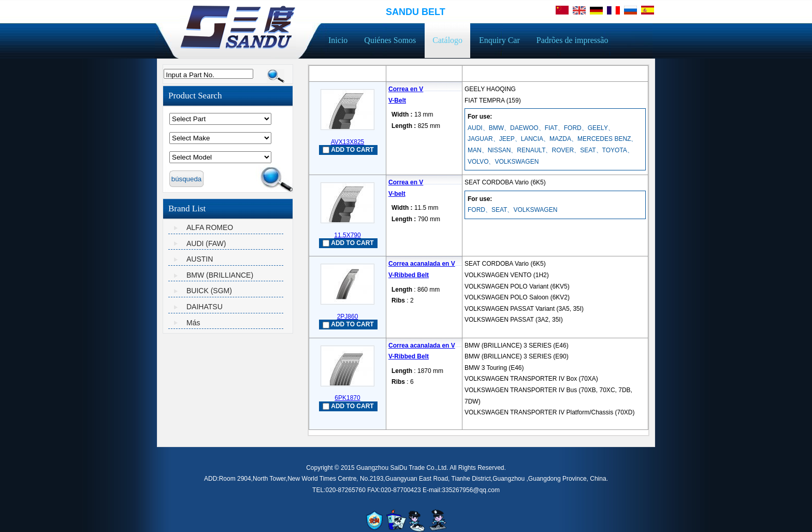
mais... (474, 330)
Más (193, 323)
